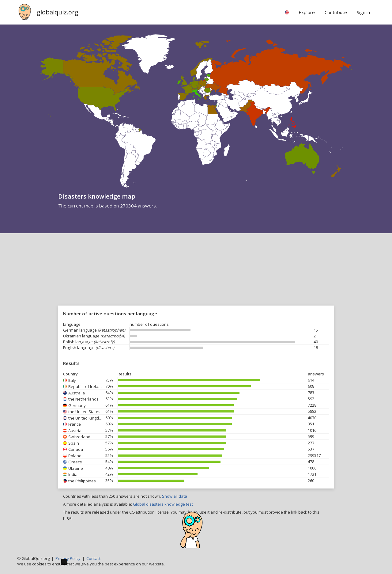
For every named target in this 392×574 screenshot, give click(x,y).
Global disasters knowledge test (163, 504)
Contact (93, 558)
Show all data (175, 496)
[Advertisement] (196, 279)
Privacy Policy (68, 558)
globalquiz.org (58, 12)
